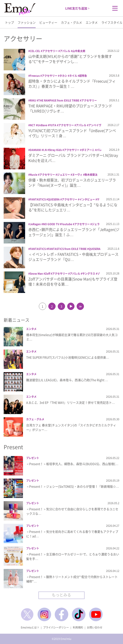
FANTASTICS (38, 199)
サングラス (89, 274)
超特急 (83, 76)
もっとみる (61, 595)
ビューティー (48, 22)
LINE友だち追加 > (77, 8)
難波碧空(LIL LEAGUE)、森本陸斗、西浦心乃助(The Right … (67, 380)
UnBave (42, 125)
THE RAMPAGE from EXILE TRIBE (59, 100)
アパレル (65, 51)
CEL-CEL (35, 51)
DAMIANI (35, 150)
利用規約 (78, 627)
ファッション (27, 22)
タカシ (63, 76)
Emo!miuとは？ (30, 627)
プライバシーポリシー (56, 627)
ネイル (73, 76)
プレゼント (33, 458)
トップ (9, 22)
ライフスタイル (112, 22)
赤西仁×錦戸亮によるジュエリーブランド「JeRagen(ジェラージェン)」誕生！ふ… (74, 232)
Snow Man (36, 274)
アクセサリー (50, 51)
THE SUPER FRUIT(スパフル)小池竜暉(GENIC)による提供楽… (68, 357)
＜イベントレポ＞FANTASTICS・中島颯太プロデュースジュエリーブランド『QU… (73, 257)
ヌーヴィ (77, 175)
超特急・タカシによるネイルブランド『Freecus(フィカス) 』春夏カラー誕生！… (72, 84)
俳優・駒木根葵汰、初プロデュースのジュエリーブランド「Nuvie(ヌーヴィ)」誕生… (72, 183)
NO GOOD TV (51, 224)
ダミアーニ (88, 150)
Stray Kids (55, 150)
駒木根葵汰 (91, 175)
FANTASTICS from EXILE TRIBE (67, 249)
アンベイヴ (95, 125)
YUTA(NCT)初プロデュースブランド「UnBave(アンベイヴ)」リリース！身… (72, 133)
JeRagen (35, 224)
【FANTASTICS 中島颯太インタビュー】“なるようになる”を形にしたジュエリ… (73, 207)
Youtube (67, 224)
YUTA (53, 125)
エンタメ (92, 22)
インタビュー (87, 199)
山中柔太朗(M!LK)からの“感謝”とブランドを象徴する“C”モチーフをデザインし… (70, 59)
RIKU (33, 100)
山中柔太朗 (79, 51)
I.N (45, 150)
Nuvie (34, 175)
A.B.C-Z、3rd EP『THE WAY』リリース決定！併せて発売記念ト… (71, 402)
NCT (33, 125)
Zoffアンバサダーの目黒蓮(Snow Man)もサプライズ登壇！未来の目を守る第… (73, 281)
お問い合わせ (95, 627)
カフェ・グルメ (71, 22)
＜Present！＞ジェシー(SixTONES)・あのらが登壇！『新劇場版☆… (73, 486)
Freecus (35, 76)
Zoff (48, 274)
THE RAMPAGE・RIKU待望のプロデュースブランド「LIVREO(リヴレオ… (70, 108)
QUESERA (54, 199)
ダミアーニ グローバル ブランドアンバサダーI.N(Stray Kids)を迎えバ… (73, 158)
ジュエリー (64, 175)
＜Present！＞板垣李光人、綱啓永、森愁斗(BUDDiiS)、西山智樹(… (72, 464)
